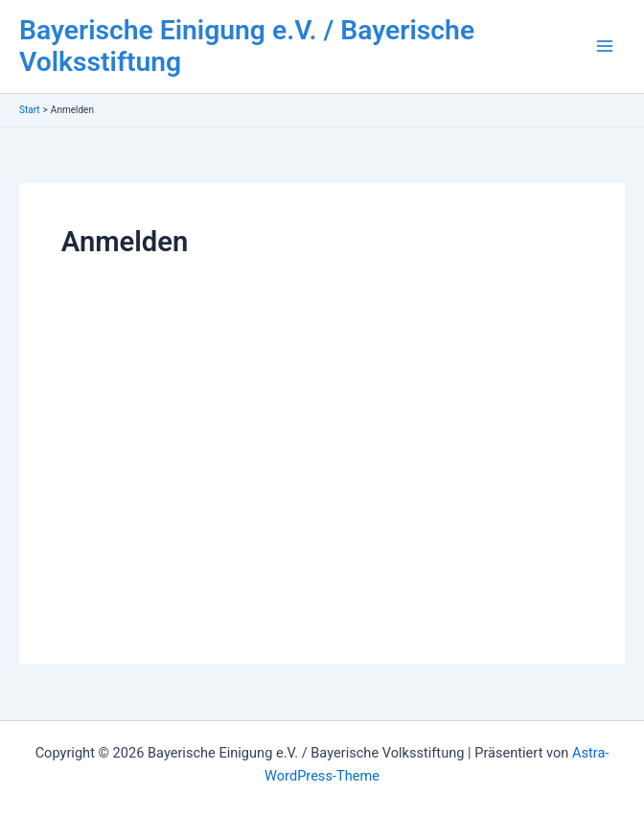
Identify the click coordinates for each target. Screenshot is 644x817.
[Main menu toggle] (605, 47)
